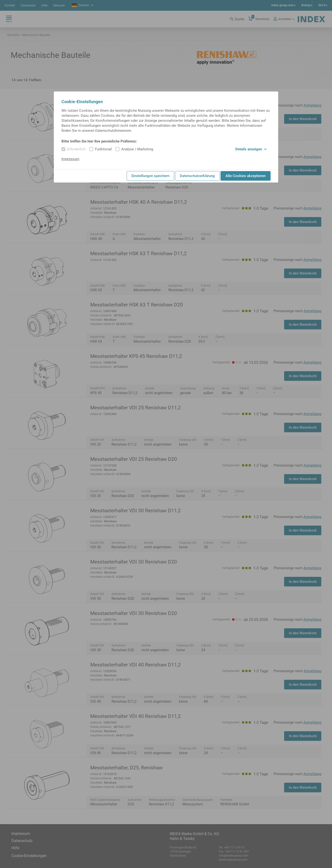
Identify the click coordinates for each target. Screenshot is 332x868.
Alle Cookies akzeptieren (246, 176)
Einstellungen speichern (150, 176)
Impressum (70, 159)
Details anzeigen (251, 149)
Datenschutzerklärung (197, 176)
